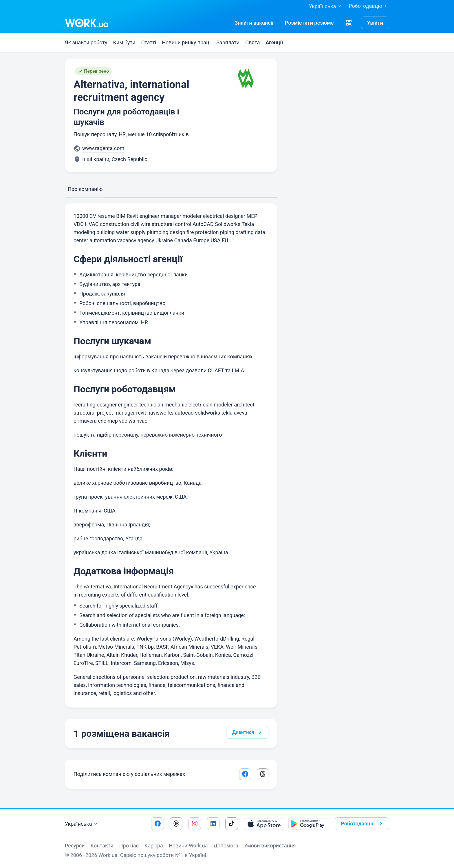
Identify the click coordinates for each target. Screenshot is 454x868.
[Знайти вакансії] (254, 23)
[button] (349, 23)
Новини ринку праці (186, 42)
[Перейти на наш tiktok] (232, 824)
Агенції (274, 42)
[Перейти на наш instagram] (195, 824)
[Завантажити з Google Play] (309, 824)
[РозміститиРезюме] (309, 23)
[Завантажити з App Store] (264, 824)
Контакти (102, 846)
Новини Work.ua (188, 846)
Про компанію (85, 189)
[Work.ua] (87, 23)
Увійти (375, 23)
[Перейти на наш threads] (176, 824)
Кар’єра (154, 846)
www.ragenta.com (103, 148)
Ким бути (124, 42)
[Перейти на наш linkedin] (213, 824)
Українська (82, 824)
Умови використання (270, 846)
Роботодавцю (369, 6)
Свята (252, 42)
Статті (149, 42)
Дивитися (247, 734)
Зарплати (228, 42)
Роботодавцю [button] (363, 824)
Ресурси (75, 846)
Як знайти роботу (86, 42)
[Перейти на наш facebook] (158, 824)
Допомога (226, 846)
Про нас (129, 846)
